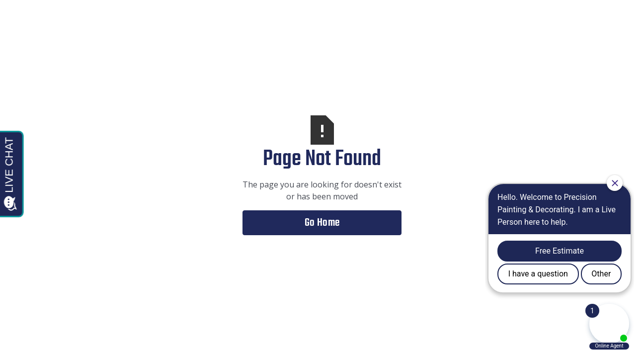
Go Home (322, 223)
